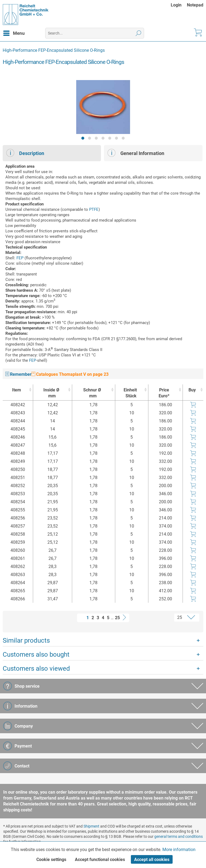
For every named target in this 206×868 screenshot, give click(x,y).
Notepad (195, 5)
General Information (136, 153)
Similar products (26, 640)
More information (179, 850)
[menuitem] (179, 5)
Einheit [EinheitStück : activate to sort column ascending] (130, 393)
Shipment (91, 826)
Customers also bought (36, 655)
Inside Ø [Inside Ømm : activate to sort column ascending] (51, 393)
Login (176, 5)
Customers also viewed (36, 669)
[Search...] (95, 33)
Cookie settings (51, 860)
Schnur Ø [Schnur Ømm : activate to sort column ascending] (92, 393)
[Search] (139, 33)
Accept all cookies (152, 860)
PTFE (94, 209)
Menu (14, 32)
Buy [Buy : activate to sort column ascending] (192, 390)
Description (25, 153)
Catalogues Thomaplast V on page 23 (70, 374)
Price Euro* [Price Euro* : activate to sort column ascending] (164, 393)
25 (117, 618)
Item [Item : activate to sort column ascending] (17, 390)
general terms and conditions (179, 836)
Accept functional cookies (100, 860)
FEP (20, 258)
